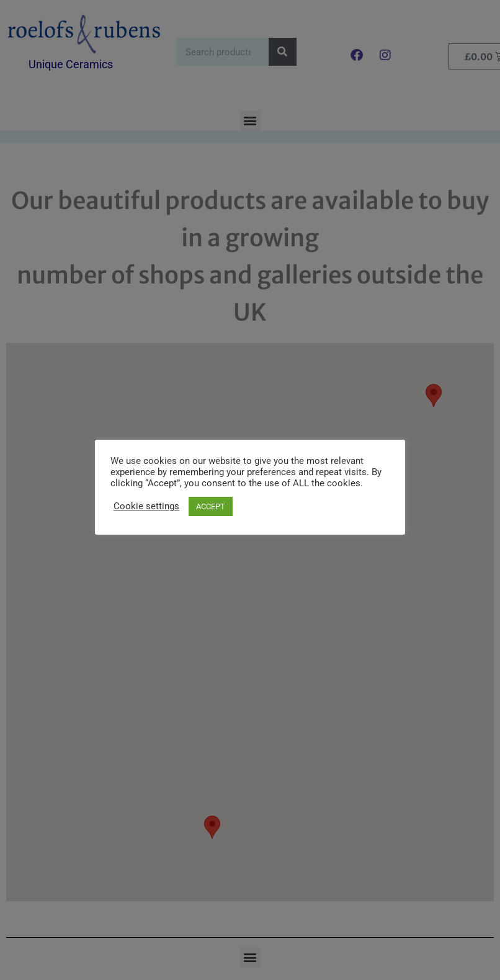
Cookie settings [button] (146, 506)
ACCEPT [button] (211, 506)
